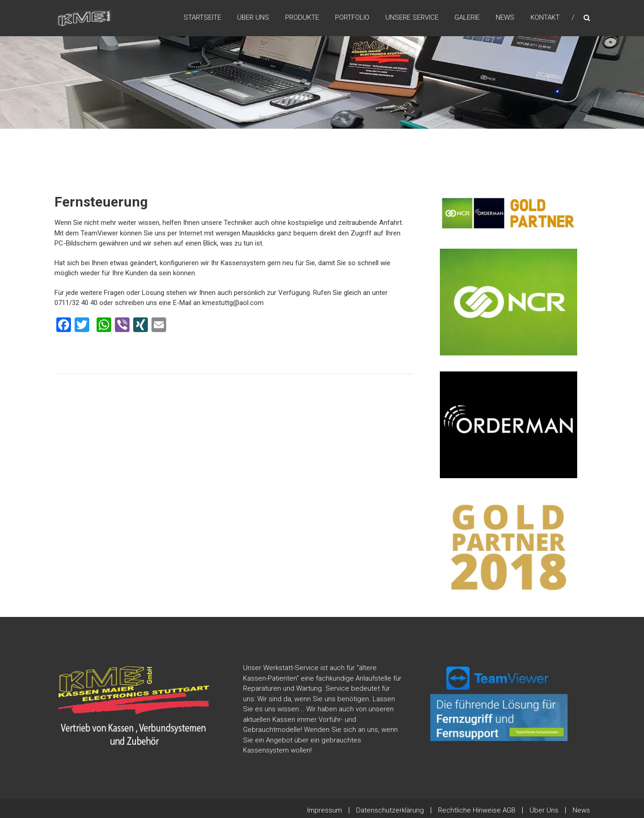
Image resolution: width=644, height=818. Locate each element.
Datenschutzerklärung (390, 810)
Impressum (325, 810)
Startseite (202, 18)
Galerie (467, 18)
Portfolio (352, 18)
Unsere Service (412, 18)
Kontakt (545, 18)
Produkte (302, 18)
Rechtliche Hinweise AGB (477, 810)
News (505, 18)
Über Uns (253, 18)
